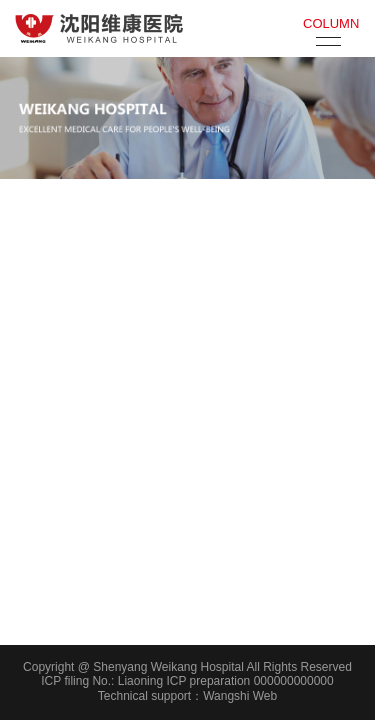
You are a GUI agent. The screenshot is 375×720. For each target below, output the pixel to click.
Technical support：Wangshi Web (187, 696)
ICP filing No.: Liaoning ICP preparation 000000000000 (187, 681)
